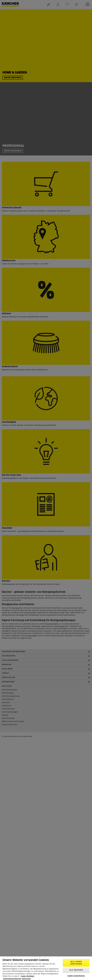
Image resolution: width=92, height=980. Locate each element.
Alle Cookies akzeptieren (76, 963)
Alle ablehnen (76, 970)
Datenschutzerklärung (12, 979)
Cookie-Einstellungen (76, 976)
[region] (46, 968)
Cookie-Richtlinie (27, 976)
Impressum (26, 979)
